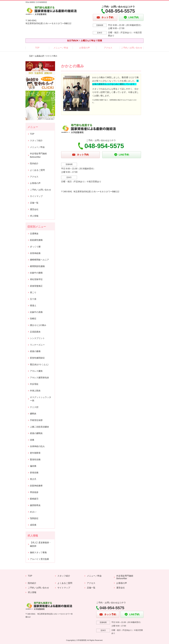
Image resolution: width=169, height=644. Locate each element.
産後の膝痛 (35, 351)
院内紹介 (34, 163)
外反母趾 (34, 384)
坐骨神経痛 (35, 253)
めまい (33, 512)
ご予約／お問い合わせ (132, 48)
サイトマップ (36, 196)
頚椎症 (33, 319)
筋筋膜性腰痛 (36, 240)
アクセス (108, 48)
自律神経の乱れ (37, 446)
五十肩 (33, 299)
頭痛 (32, 440)
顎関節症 (34, 518)
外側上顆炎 (35, 391)
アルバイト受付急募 (39, 559)
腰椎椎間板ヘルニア (39, 260)
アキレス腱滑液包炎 (39, 378)
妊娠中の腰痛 (36, 273)
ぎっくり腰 (35, 247)
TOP (37, 48)
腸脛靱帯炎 (35, 505)
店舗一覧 (34, 203)
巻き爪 (33, 479)
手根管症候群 (36, 420)
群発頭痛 (34, 473)
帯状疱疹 (34, 492)
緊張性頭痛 (35, 460)
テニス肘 (34, 407)
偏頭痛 (33, 466)
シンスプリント (37, 338)
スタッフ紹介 (36, 141)
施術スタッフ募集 (38, 552)
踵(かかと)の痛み (38, 325)
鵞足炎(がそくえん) (39, 365)
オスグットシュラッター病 (41, 399)
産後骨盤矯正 (36, 286)
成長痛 (33, 525)
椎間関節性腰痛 (37, 266)
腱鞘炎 (33, 414)
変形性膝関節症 (37, 358)
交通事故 (34, 234)
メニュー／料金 (61, 48)
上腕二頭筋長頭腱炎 (39, 427)
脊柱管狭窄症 (36, 279)
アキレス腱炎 (36, 371)
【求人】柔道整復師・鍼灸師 (41, 544)
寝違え (33, 306)
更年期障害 (35, 453)
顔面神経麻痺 (36, 486)
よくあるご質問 (37, 170)
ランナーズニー (37, 345)
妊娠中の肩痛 (36, 312)
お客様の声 (84, 48)
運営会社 (34, 209)
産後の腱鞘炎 (36, 433)
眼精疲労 (34, 499)
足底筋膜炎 (35, 332)
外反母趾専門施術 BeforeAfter (38, 155)
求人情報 (34, 216)
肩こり (33, 292)
